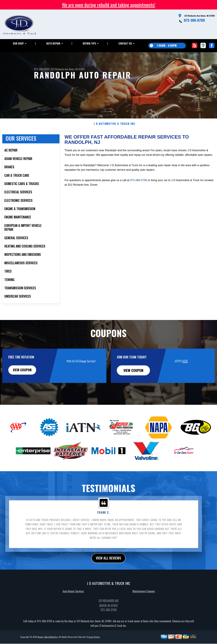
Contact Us (125, 43)
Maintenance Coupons (144, 599)
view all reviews (109, 566)
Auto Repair (53, 43)
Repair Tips (89, 43)
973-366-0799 (194, 20)
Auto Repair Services (73, 599)
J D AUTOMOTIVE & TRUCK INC (115, 131)
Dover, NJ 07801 (77, 69)
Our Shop (18, 43)
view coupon (25, 378)
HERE (185, 369)
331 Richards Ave (59, 69)
